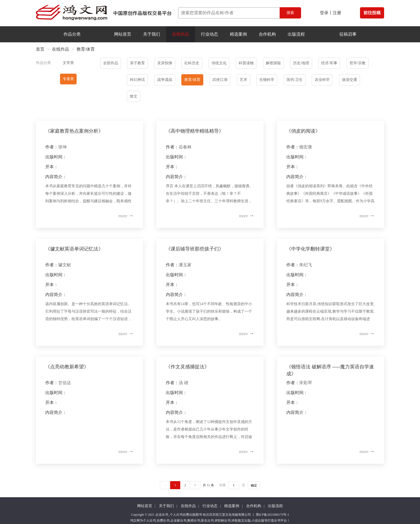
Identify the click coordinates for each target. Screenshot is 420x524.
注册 (337, 13)
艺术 (243, 80)
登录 (324, 13)
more (126, 216)
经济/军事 (329, 63)
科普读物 (246, 63)
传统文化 (219, 63)
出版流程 (296, 34)
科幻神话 (137, 80)
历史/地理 (301, 63)
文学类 (68, 63)
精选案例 (238, 34)
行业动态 (209, 34)
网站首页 (123, 34)
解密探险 (273, 63)
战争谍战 (165, 80)
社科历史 (192, 63)
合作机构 (267, 34)
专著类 (68, 79)
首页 (40, 49)
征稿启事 (348, 34)
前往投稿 (372, 13)
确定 (254, 485)
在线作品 (181, 34)
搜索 (290, 13)
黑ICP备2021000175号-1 (273, 515)
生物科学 (267, 80)
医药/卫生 (295, 80)
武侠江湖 (220, 80)
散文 (134, 96)
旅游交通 (350, 80)
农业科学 (322, 80)
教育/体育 (192, 80)
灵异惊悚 (165, 63)
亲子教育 (137, 63)
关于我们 (152, 34)
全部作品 (111, 63)
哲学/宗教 (358, 63)
